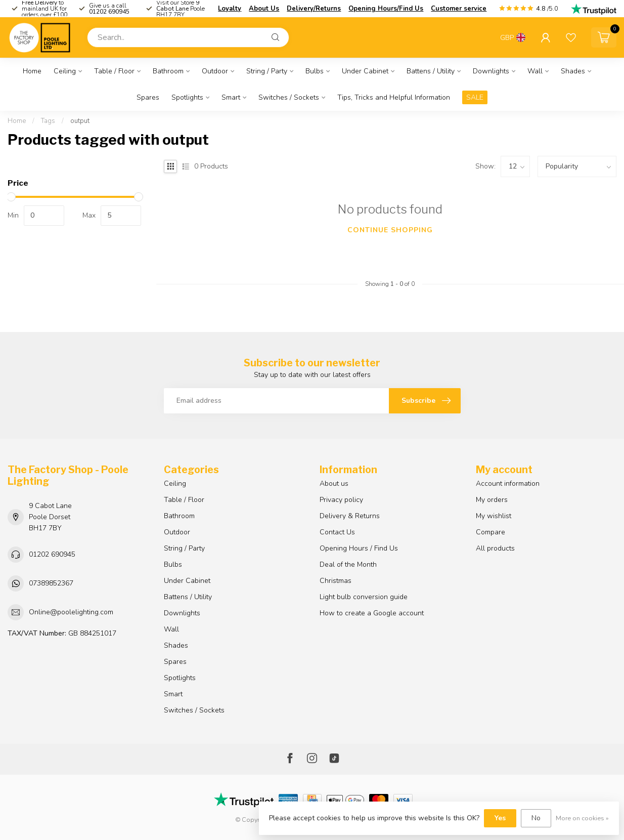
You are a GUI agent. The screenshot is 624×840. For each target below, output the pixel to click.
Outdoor (215, 71)
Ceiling (65, 71)
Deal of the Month (348, 564)
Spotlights (187, 97)
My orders (492, 500)
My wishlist (494, 516)
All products (495, 548)
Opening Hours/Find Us (386, 9)
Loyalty (230, 9)
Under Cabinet (365, 71)
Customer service (459, 9)
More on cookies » (582, 818)
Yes (500, 818)
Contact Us (337, 532)
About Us (264, 9)
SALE (475, 97)
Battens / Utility (431, 71)
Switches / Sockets (289, 97)
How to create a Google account (372, 613)
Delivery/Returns (314, 9)
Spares (148, 97)
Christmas (336, 581)
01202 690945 (52, 554)
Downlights (491, 71)
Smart (231, 97)
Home (32, 71)
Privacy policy (341, 500)
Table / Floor (114, 71)
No (536, 818)
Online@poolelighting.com (71, 612)
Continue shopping (390, 230)
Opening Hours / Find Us (359, 548)
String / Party (267, 71)
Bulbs (315, 71)
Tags (48, 121)
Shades (573, 71)
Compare (491, 532)
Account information (508, 484)
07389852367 (51, 583)
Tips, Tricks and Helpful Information (394, 97)
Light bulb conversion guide (364, 597)
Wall (535, 71)
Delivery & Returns (350, 516)
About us (334, 484)
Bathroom (168, 71)
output (80, 121)
